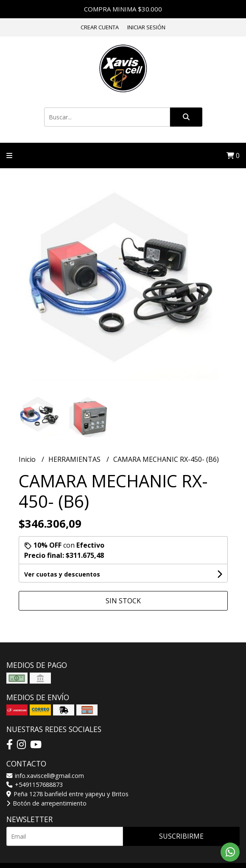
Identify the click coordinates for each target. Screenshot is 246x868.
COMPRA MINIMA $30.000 (123, 9)
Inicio (28, 459)
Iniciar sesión (146, 27)
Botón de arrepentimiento (46, 803)
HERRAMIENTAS (75, 459)
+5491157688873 (35, 785)
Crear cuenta (100, 27)
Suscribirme (181, 836)
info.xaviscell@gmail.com (45, 776)
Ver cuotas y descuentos (62, 574)
